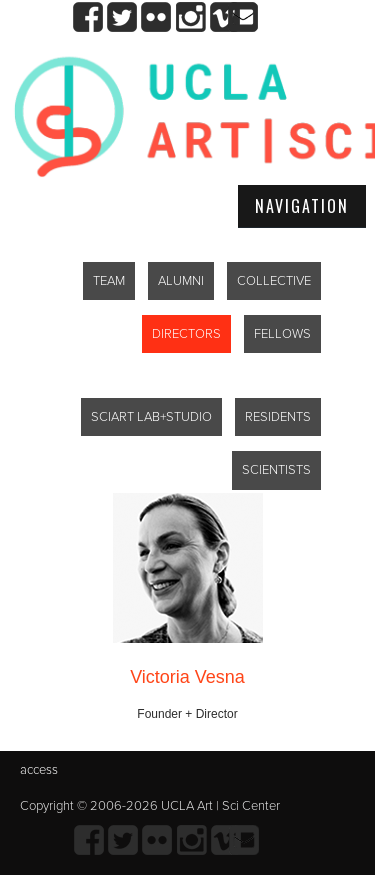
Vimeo (224, 17)
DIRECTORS (186, 334)
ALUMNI (181, 281)
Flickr (156, 17)
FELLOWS (282, 334)
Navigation (302, 206)
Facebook (88, 17)
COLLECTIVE (274, 281)
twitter (122, 17)
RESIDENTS (278, 417)
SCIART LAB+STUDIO (151, 417)
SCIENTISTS (276, 470)
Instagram (190, 17)
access (39, 770)
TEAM (109, 281)
